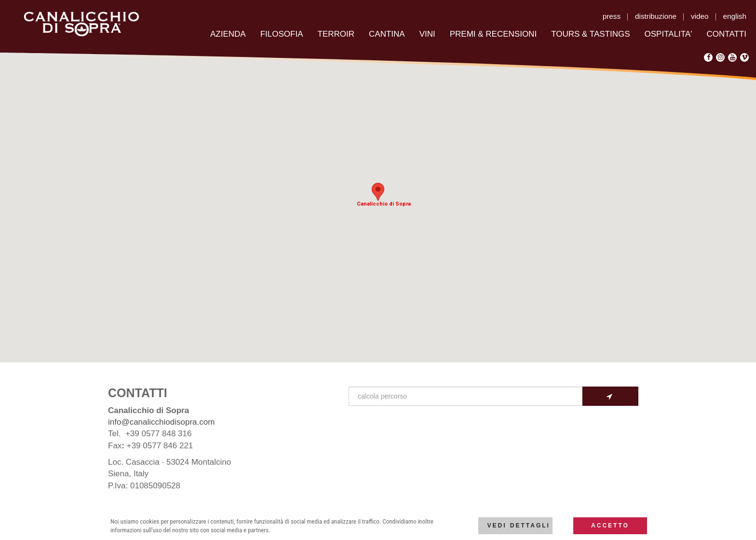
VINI (427, 34)
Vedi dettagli (518, 526)
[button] (378, 192)
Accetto (610, 526)
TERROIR (336, 34)
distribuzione (656, 16)
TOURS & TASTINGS (590, 34)
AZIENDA (228, 34)
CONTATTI (727, 34)
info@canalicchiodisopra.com (161, 422)
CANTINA (387, 34)
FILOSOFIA (282, 34)
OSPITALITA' (668, 34)
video (700, 16)
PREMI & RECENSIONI (493, 34)
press (612, 16)
